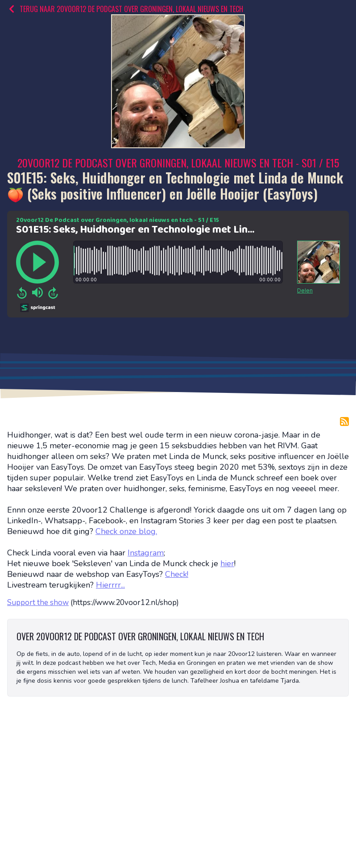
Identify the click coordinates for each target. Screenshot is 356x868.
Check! (177, 574)
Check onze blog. (126, 531)
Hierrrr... (110, 585)
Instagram (146, 553)
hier (227, 563)
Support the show (38, 603)
